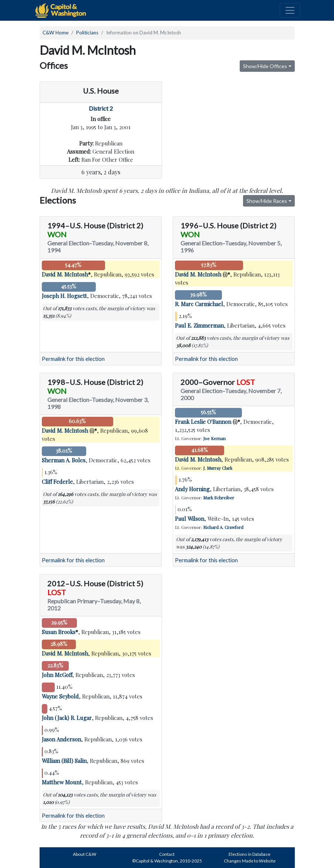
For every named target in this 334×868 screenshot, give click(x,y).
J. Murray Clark (218, 468)
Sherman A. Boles (64, 460)
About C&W (85, 854)
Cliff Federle (57, 482)
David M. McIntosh (65, 274)
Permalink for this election (73, 359)
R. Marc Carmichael (199, 304)
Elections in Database (249, 854)
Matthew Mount (62, 782)
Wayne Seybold (60, 696)
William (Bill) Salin (64, 761)
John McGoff (57, 675)
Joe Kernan (214, 438)
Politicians (87, 33)
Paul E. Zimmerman (199, 325)
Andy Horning (192, 489)
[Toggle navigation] (290, 10)
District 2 (101, 108)
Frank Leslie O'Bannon (203, 422)
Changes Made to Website (250, 861)
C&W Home (55, 33)
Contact (167, 854)
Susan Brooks (59, 632)
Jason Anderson (61, 739)
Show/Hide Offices (265, 66)
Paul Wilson (190, 519)
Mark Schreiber (219, 497)
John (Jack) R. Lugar (67, 718)
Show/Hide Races (267, 201)
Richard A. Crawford (223, 527)
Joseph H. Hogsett (64, 296)
